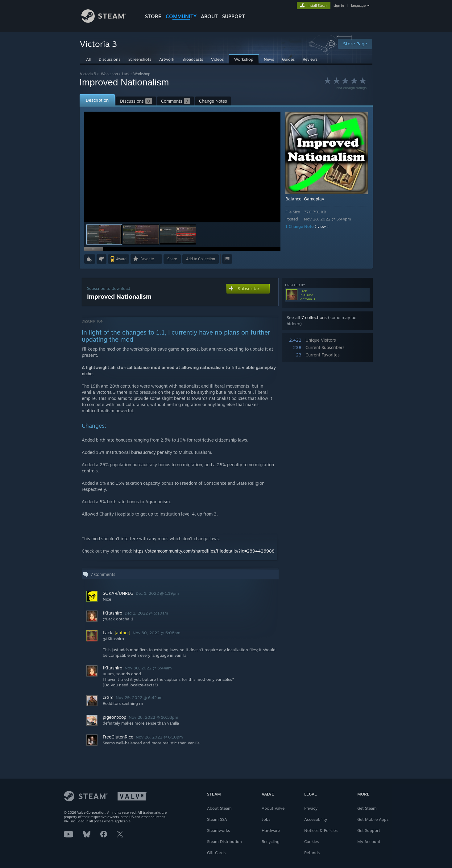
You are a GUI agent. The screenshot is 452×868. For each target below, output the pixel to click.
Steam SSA (217, 819)
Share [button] (172, 259)
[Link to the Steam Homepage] (108, 21)
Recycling (271, 841)
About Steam (219, 808)
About (209, 16)
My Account (369, 841)
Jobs (266, 819)
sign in (339, 6)
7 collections (314, 317)
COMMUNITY (181, 16)
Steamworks (218, 830)
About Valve (273, 808)
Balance (293, 199)
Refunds (312, 853)
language (358, 6)
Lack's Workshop (136, 74)
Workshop (109, 74)
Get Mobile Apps (373, 819)
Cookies (311, 841)
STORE (153, 16)
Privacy (311, 808)
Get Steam (367, 808)
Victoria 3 (88, 74)
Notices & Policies (321, 830)
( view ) (322, 226)
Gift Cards (216, 853)
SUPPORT (234, 16)
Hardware (271, 830)
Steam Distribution (224, 841)
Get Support (369, 830)
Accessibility (316, 819)
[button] (141, 234)
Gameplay (314, 199)
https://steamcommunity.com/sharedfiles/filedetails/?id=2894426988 (204, 551)
